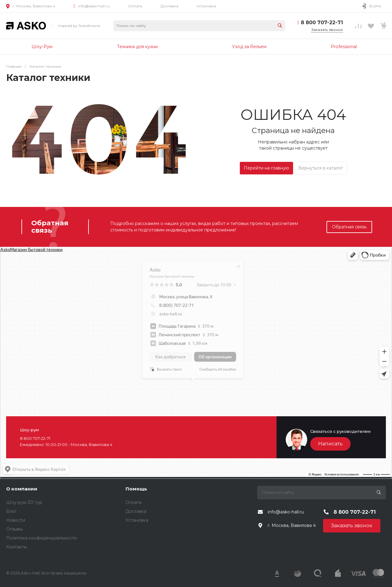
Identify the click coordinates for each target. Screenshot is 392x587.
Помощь (136, 489)
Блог (11, 511)
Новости (16, 520)
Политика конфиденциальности (41, 538)
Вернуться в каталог (321, 168)
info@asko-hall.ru (94, 6)
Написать (330, 444)
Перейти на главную (266, 168)
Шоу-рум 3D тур (24, 502)
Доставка (169, 6)
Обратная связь (349, 227)
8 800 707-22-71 (322, 23)
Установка (206, 6)
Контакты (17, 547)
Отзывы (14, 529)
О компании (22, 489)
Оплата (135, 6)
